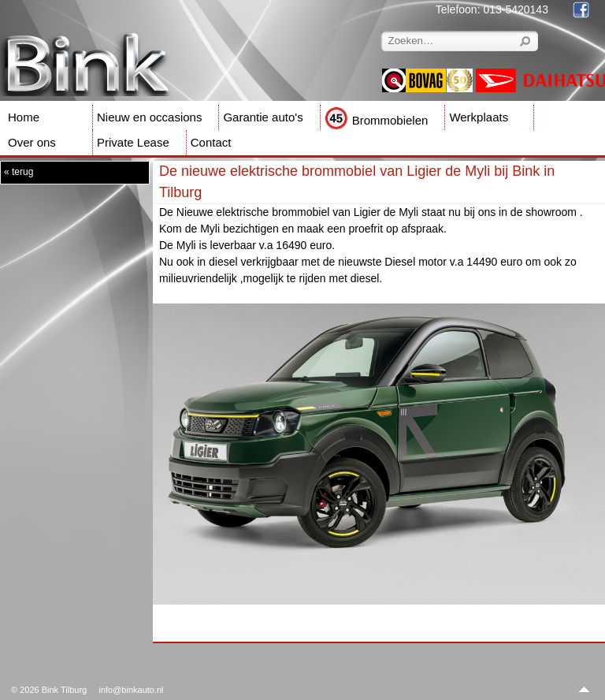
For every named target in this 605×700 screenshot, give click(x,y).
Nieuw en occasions (149, 117)
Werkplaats (479, 117)
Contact (211, 142)
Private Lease (133, 142)
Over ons (32, 142)
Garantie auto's (263, 117)
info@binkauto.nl (131, 690)
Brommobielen (377, 120)
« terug (19, 172)
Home (24, 117)
